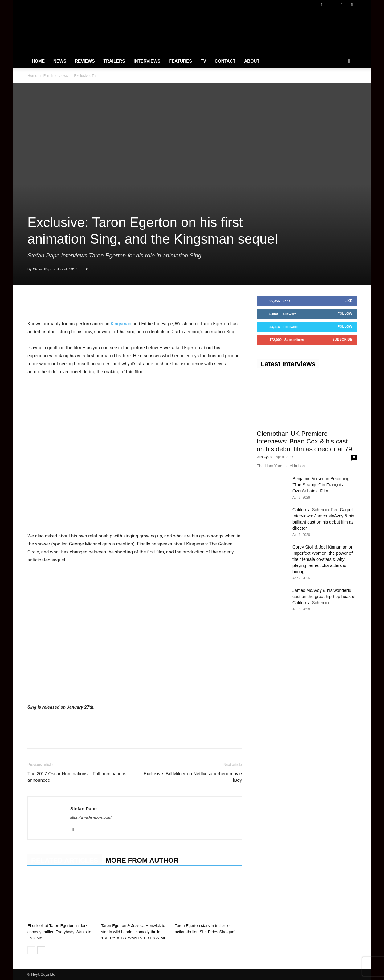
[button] (349, 61)
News (60, 61)
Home (38, 61)
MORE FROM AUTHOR (142, 860)
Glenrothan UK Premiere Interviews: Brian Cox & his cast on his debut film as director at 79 (304, 441)
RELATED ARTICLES (65, 860)
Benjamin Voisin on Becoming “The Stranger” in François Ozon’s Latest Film (321, 485)
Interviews (147, 61)
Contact (225, 61)
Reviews (85, 61)
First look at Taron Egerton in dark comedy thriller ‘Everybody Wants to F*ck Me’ (59, 932)
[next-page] (41, 950)
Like (348, 301)
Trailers (114, 61)
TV (203, 61)
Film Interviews (56, 76)
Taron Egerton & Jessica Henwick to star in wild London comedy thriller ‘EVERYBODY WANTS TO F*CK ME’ (134, 932)
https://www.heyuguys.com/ (91, 818)
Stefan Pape (43, 269)
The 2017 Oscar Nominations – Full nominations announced (77, 777)
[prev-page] (31, 950)
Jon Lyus (264, 457)
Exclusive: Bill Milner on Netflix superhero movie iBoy (193, 777)
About (252, 61)
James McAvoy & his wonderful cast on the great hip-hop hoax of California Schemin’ (324, 597)
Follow (345, 314)
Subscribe (342, 339)
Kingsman (120, 324)
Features (180, 61)
